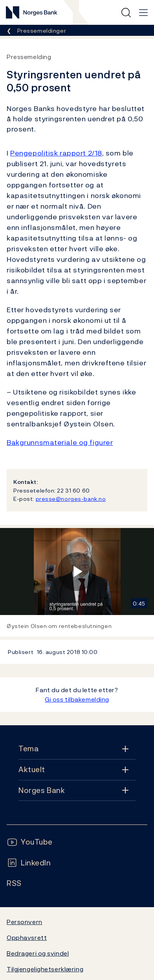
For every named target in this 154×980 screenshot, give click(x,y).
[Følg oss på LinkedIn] (29, 863)
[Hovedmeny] (143, 13)
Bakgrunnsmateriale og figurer (60, 442)
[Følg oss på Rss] (14, 883)
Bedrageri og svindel (38, 953)
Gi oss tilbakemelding (77, 699)
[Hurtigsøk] (126, 13)
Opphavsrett (27, 937)
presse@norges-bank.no (71, 499)
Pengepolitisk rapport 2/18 (56, 153)
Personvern (25, 922)
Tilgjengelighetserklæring (45, 969)
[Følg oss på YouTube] (30, 842)
